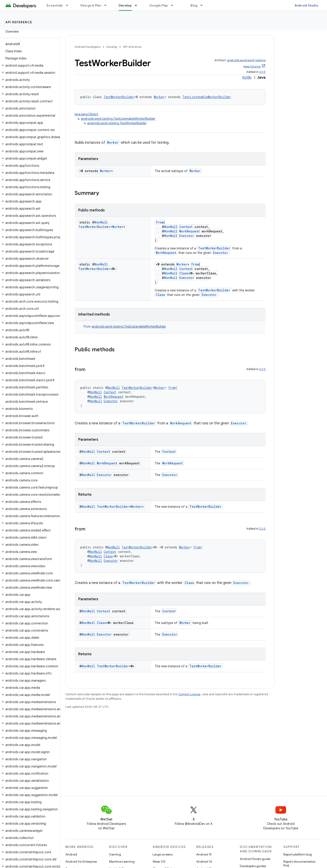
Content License (189, 694)
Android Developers (88, 47)
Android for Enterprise (81, 862)
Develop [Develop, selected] (125, 5)
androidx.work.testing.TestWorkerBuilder (117, 123)
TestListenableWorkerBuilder (207, 97)
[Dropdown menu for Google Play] (174, 5)
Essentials (55, 5)
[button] (29, 65)
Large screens (163, 854)
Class (184, 273)
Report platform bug (298, 854)
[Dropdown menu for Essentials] (69, 5)
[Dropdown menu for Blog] (203, 5)
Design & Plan (91, 5)
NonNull (101, 222)
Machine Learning (122, 862)
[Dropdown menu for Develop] (138, 5)
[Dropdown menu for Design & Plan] (107, 5)
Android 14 (204, 862)
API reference (19, 22)
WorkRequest (190, 231)
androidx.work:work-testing (246, 60)
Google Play (159, 5)
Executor (187, 236)
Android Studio (306, 5)
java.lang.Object (86, 114)
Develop (112, 47)
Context (186, 227)
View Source (252, 66)
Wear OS (159, 862)
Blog (194, 5)
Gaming (115, 854)
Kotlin (247, 78)
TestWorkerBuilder (119, 97)
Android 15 (204, 854)
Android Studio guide (255, 859)
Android (71, 854)
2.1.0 (262, 72)
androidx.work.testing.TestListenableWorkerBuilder (118, 119)
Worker (159, 97)
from (160, 222)
